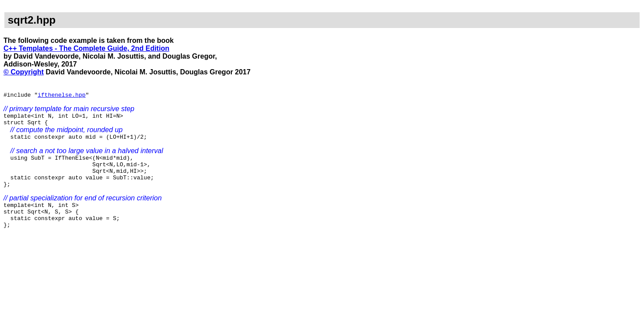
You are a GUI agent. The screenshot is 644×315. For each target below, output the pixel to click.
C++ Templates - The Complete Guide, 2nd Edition (86, 48)
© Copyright (24, 72)
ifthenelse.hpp (62, 96)
